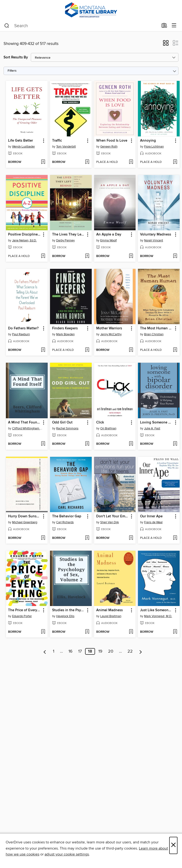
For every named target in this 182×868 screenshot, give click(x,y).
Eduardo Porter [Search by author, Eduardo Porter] (22, 616)
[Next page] (141, 651)
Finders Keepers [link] (65, 328)
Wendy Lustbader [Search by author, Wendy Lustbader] (23, 147)
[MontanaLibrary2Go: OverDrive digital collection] (91, 10)
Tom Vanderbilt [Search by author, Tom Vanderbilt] (66, 147)
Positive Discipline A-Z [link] (25, 235)
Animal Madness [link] (109, 610)
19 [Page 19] (100, 651)
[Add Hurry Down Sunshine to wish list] (43, 538)
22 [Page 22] (130, 651)
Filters (12, 71)
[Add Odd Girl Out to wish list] (87, 444)
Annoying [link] (148, 141)
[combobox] (81, 26)
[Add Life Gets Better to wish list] (43, 162)
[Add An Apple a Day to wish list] (131, 256)
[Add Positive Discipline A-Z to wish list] (43, 256)
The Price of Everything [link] (25, 610)
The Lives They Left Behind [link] (69, 235)
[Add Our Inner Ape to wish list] (175, 538)
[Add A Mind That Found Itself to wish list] (43, 444)
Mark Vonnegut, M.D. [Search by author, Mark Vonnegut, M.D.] (158, 616)
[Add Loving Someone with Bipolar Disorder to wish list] (175, 444)
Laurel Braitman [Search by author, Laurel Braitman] (111, 616)
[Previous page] (45, 651)
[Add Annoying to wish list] (175, 162)
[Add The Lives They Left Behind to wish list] (87, 256)
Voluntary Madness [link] (156, 235)
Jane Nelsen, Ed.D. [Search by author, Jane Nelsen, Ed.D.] (24, 240)
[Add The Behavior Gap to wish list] (87, 538)
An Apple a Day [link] (109, 235)
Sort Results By (16, 57)
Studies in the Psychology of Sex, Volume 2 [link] (69, 610)
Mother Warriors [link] (109, 328)
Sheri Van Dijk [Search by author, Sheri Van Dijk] (110, 522)
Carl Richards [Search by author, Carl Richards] (65, 522)
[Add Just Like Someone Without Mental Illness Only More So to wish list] (175, 632)
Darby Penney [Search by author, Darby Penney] (65, 240)
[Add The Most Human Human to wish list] (175, 350)
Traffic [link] (57, 141)
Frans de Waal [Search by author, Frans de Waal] (153, 522)
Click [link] (100, 423)
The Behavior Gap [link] (67, 516)
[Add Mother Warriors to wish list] (131, 350)
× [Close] (173, 845)
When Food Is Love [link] (112, 141)
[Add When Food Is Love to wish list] (131, 162)
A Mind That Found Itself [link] (25, 423)
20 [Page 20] (111, 651)
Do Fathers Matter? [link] (23, 328)
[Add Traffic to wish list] (87, 162)
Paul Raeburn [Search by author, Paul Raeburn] (21, 334)
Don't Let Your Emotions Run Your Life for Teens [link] (113, 516)
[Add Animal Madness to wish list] (131, 632)
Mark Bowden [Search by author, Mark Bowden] (65, 334)
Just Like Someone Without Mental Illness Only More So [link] (157, 610)
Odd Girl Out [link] (62, 423)
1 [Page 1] (54, 651)
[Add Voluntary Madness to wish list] (175, 256)
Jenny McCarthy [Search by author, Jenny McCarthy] (111, 334)
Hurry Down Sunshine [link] (25, 516)
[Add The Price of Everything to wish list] (43, 632)
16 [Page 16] (71, 651)
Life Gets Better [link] (20, 141)
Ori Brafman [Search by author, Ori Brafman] (108, 428)
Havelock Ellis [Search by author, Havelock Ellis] (65, 616)
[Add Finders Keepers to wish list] (87, 350)
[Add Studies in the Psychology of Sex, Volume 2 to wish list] (87, 632)
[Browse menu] (174, 26)
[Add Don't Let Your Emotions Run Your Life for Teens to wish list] (131, 538)
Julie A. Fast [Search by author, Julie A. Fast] (152, 428)
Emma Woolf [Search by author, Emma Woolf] (109, 240)
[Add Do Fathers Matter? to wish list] (43, 350)
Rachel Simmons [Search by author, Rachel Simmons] (67, 428)
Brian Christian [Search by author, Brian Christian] (154, 334)
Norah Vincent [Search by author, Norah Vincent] (154, 240)
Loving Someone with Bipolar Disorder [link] (157, 423)
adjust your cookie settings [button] (67, 854)
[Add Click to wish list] (131, 444)
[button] (166, 44)
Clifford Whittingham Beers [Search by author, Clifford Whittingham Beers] (27, 428)
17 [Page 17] (80, 651)
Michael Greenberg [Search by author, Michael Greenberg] (25, 522)
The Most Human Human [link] (157, 328)
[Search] (7, 26)
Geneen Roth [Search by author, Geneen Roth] (109, 147)
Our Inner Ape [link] (151, 516)
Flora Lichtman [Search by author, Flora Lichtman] (154, 147)
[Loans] (164, 26)
